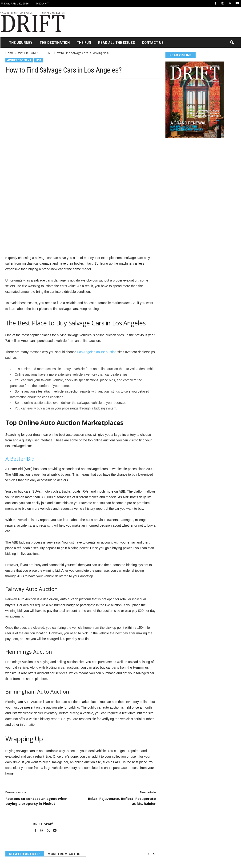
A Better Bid (20, 409)
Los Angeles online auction (96, 302)
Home (10, 53)
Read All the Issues (116, 42)
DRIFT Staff (43, 774)
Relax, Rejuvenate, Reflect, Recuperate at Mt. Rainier (122, 751)
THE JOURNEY (21, 42)
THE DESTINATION (55, 42)
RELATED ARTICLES (25, 804)
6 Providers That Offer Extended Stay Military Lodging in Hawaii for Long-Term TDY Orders (78, 856)
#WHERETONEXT (29, 53)
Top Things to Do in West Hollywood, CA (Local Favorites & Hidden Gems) (132, 854)
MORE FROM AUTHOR (65, 804)
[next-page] (154, 804)
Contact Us (153, 42)
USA (47, 53)
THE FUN (84, 42)
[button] (232, 43)
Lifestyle (11, 845)
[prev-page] (148, 804)
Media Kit (42, 3)
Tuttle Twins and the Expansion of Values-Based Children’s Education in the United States (29, 854)
